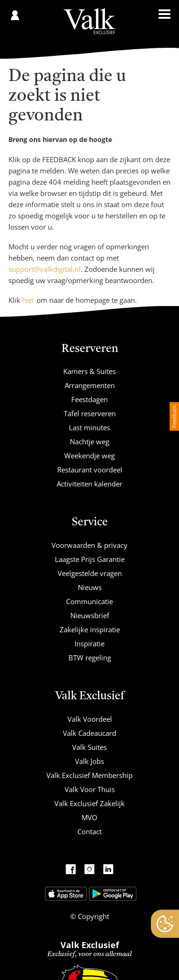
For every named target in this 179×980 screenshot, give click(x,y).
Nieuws (90, 587)
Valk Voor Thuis (90, 789)
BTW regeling (90, 658)
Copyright (93, 916)
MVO (89, 817)
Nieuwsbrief (90, 615)
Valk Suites (89, 747)
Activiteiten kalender (89, 484)
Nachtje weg (89, 441)
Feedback (174, 416)
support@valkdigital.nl (45, 269)
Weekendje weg (89, 456)
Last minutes (89, 427)
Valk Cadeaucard (89, 733)
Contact (89, 831)
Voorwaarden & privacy (89, 545)
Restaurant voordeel (90, 470)
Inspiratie (89, 643)
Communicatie (89, 601)
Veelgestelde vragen (90, 573)
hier (28, 300)
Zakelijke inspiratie (90, 629)
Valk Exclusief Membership (89, 775)
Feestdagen (89, 399)
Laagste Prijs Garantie (90, 559)
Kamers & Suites (89, 371)
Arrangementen (90, 385)
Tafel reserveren (90, 413)
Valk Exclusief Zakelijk (89, 803)
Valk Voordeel (90, 719)
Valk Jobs (89, 761)
